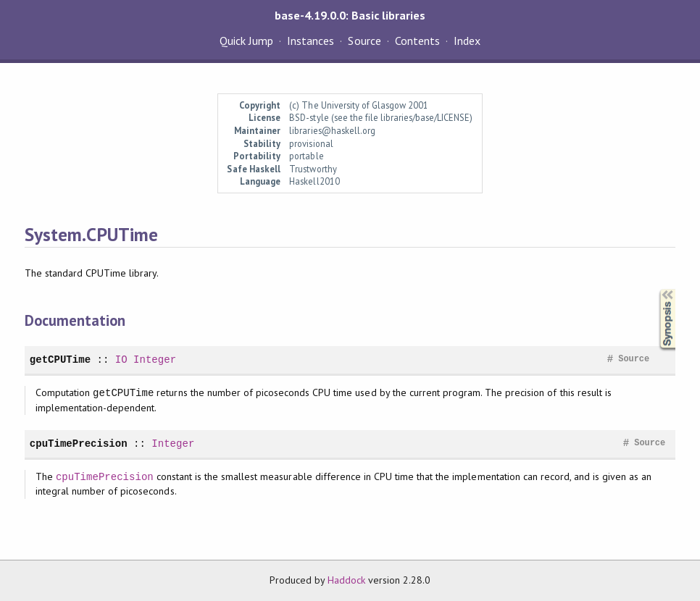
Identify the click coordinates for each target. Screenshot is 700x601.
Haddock (346, 580)
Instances (311, 41)
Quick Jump (246, 41)
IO (121, 360)
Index (467, 41)
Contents (417, 41)
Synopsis (656, 289)
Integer (155, 360)
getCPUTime (60, 360)
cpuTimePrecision (79, 444)
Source (364, 41)
